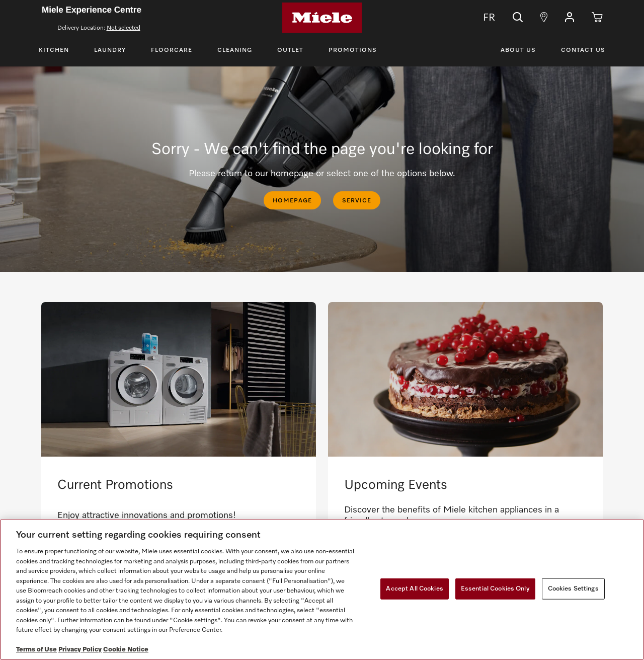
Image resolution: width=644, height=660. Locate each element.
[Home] (322, 18)
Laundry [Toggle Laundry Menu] (110, 50)
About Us (518, 50)
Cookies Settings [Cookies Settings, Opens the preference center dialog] (573, 589)
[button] (570, 18)
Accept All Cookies (414, 589)
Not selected (124, 28)
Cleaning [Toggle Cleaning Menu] (235, 50)
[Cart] (597, 18)
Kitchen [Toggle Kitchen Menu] (54, 50)
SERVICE (357, 201)
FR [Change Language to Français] (482, 18)
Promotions (353, 50)
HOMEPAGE (292, 201)
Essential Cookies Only (495, 589)
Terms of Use (36, 650)
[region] (322, 590)
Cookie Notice (126, 650)
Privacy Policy (80, 650)
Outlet (290, 50)
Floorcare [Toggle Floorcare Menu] (172, 50)
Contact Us (583, 50)
